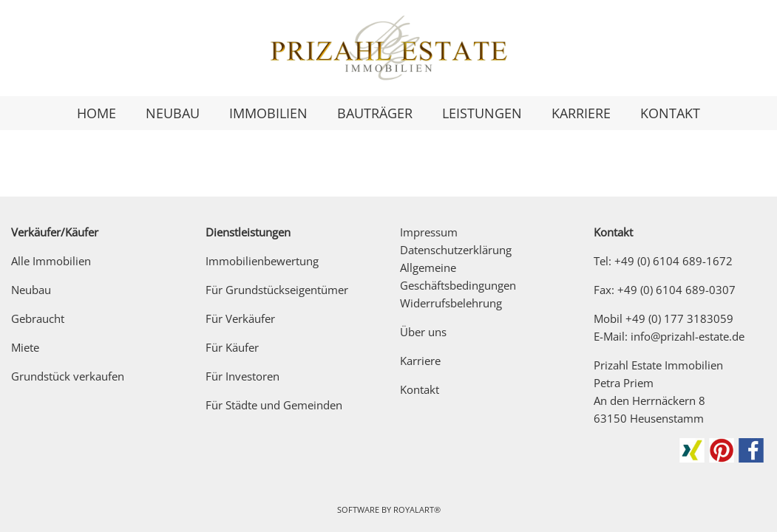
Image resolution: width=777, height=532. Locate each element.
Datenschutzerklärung (456, 250)
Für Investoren (242, 376)
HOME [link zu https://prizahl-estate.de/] (96, 113)
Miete (25, 347)
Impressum (429, 232)
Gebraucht (38, 318)
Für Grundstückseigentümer (277, 290)
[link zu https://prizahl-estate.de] (389, 48)
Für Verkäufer (240, 318)
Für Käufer (232, 347)
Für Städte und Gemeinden (274, 405)
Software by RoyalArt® (389, 509)
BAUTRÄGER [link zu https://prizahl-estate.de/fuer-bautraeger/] (375, 113)
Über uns (423, 332)
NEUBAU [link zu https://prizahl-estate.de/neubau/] (173, 113)
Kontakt (420, 389)
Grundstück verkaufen (68, 376)
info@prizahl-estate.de (688, 336)
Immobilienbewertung (262, 261)
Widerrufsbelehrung (451, 303)
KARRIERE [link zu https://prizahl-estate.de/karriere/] (581, 113)
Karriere (420, 361)
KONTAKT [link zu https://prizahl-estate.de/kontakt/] (670, 113)
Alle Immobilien (51, 261)
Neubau (31, 290)
